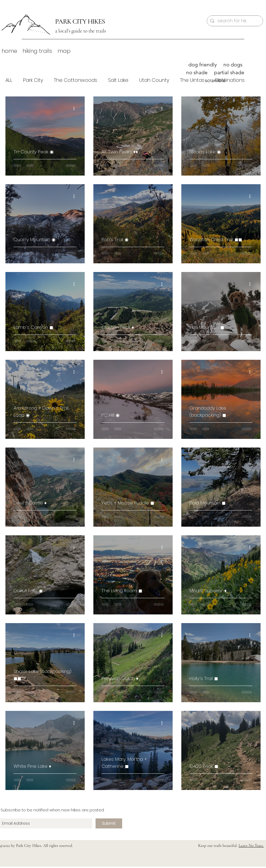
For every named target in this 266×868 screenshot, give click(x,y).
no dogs (233, 65)
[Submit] (109, 823)
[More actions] (76, 108)
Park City (33, 80)
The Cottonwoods (75, 80)
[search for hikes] (234, 21)
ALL (9, 80)
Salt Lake (118, 80)
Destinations (230, 80)
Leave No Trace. (251, 846)
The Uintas (192, 80)
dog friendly (203, 65)
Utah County (154, 80)
